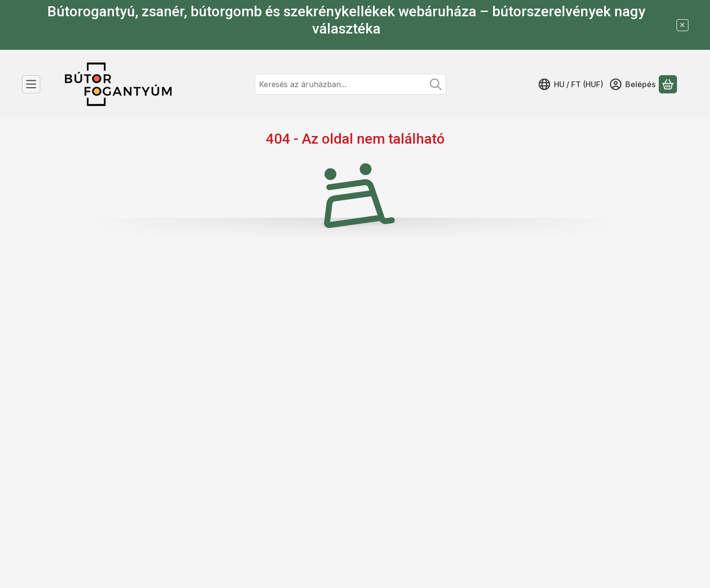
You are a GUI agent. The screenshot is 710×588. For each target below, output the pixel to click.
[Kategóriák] (31, 84)
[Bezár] (682, 25)
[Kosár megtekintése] (668, 84)
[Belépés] (633, 84)
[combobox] (350, 84)
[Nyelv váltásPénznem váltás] (571, 84)
